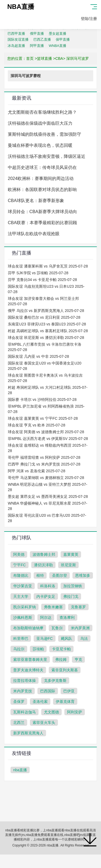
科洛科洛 (48, 586)
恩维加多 (83, 575)
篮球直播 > (46, 58)
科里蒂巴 (21, 638)
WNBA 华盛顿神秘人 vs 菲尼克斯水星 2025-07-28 (48, 506)
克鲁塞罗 (78, 607)
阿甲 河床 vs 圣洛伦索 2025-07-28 (36, 471)
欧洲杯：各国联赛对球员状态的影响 (42, 190)
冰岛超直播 (16, 46)
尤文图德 (51, 712)
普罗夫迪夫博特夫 (28, 670)
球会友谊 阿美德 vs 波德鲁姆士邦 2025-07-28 (46, 432)
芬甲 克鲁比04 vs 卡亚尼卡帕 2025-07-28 (42, 280)
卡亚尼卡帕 (61, 649)
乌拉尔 (19, 649)
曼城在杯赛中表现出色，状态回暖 (40, 145)
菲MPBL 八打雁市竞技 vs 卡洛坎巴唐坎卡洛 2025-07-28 (45, 347)
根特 (40, 575)
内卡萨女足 (46, 596)
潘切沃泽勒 (43, 565)
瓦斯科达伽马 (25, 712)
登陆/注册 (89, 19)
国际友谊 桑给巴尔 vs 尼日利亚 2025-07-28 (44, 317)
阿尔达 (46, 617)
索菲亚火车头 (44, 723)
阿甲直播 (37, 46)
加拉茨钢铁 (73, 586)
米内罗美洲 (80, 628)
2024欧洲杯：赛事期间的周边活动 (41, 178)
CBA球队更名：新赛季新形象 (36, 201)
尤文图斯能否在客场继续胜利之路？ (42, 112)
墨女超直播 (58, 34)
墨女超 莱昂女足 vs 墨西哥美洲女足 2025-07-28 (48, 497)
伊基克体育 (65, 702)
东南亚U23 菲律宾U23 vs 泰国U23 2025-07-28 (47, 324)
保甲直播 (63, 39)
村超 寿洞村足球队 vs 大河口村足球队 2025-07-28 (48, 390)
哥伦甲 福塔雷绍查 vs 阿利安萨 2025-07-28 (44, 457)
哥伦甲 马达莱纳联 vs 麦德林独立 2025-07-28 (46, 478)
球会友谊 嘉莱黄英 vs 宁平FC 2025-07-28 (43, 418)
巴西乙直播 (42, 39)
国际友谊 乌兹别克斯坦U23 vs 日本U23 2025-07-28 (46, 289)
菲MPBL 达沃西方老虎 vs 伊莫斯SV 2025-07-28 (48, 439)
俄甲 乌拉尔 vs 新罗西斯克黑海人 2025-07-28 (46, 311)
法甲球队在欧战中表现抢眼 (34, 234)
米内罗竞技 (23, 691)
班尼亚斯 (68, 565)
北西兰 (19, 723)
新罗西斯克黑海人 (28, 733)
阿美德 (19, 554)
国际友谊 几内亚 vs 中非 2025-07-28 (38, 356)
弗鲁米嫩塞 (53, 607)
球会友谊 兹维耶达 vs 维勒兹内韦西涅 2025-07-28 (48, 448)
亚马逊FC (45, 638)
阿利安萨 (75, 712)
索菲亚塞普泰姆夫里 (30, 659)
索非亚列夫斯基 (65, 670)
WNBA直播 (58, 46)
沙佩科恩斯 (23, 617)
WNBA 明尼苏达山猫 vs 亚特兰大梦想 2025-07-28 (48, 487)
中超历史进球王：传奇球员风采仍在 (42, 167)
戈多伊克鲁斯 (55, 680)
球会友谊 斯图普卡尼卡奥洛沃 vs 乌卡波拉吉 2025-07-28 (45, 378)
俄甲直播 (37, 34)
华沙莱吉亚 (23, 586)
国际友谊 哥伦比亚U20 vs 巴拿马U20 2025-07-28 (47, 518)
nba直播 (20, 770)
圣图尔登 (60, 575)
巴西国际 (48, 691)
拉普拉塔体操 (25, 680)
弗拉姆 (61, 659)
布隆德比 (21, 575)
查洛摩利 (67, 617)
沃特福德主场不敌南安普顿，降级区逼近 (47, 156)
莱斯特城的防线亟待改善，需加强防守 (44, 134)
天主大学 (21, 596)
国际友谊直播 (18, 39)
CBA (59, 58)
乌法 (84, 638)
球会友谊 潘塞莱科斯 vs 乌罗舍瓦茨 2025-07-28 (48, 266)
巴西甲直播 (16, 34)
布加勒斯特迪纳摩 (28, 628)
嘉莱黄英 (71, 554)
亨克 (78, 659)
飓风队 (67, 638)
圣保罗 (19, 702)
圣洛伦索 (40, 702)
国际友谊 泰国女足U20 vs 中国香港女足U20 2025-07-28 (45, 366)
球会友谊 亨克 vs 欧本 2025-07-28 (36, 425)
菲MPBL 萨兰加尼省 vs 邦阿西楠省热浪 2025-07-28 (46, 409)
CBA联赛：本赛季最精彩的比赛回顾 (42, 223)
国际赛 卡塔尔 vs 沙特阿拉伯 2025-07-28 (42, 400)
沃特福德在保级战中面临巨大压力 (40, 123)
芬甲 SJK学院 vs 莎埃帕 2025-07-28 (38, 273)
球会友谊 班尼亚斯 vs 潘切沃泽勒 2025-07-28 (46, 338)
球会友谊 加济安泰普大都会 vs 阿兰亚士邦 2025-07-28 (43, 301)
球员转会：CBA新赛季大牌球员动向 (42, 212)
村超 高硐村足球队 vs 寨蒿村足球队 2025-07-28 (48, 331)
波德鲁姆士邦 (44, 554)
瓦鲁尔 (57, 628)
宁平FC (20, 565)
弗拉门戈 (71, 596)
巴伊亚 (69, 691)
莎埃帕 (38, 649)
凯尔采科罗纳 (25, 607)
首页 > (32, 58)
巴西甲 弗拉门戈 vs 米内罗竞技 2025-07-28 (44, 464)
